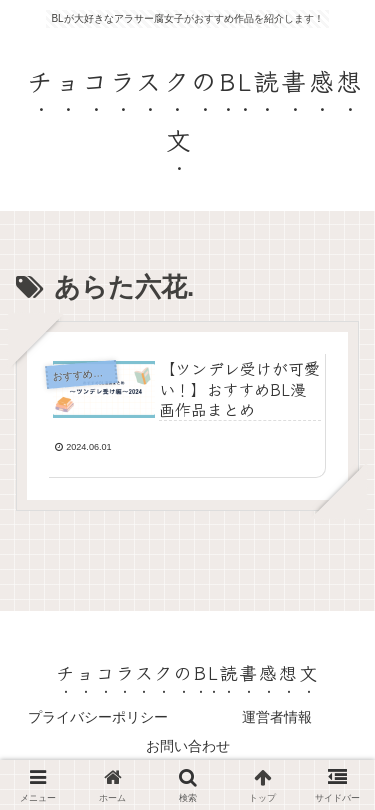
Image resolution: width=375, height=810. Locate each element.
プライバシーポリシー (98, 717)
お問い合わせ (188, 746)
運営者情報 (277, 717)
